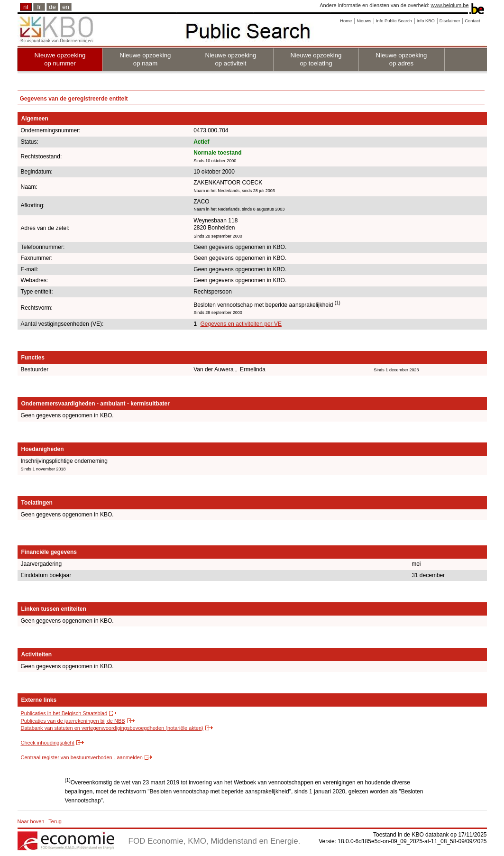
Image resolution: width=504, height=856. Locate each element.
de (52, 7)
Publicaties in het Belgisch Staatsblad (64, 713)
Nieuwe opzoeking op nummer (60, 59)
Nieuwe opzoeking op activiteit (231, 59)
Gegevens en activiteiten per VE (241, 324)
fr (39, 7)
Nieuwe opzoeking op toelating (316, 59)
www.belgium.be (449, 5)
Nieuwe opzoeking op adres (402, 59)
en (66, 7)
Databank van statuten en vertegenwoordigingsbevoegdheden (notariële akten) (112, 728)
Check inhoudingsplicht (48, 743)
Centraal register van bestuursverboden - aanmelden (82, 757)
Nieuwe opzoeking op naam (146, 59)
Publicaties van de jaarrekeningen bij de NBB (73, 721)
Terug (55, 821)
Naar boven (31, 821)
